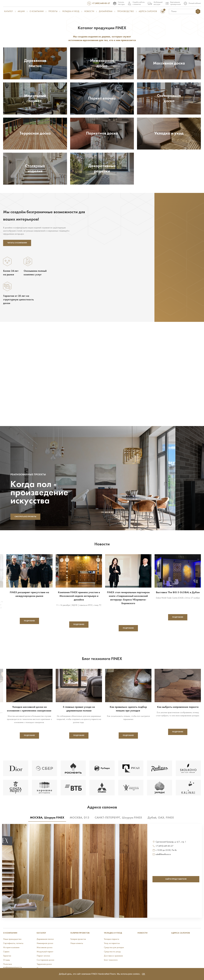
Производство (126, 11)
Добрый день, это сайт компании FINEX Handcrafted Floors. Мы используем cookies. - (102, 974)
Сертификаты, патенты (13, 943)
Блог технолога (111, 960)
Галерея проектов (80, 933)
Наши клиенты (77, 943)
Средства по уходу (112, 952)
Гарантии (7, 956)
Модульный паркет (45, 952)
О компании (37, 11)
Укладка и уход (71, 11)
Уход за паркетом (112, 943)
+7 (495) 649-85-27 (101, 3)
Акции (21, 11)
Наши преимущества (12, 939)
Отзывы (7, 960)
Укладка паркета (111, 939)
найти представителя (176, 879)
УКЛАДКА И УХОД (113, 933)
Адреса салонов (148, 11)
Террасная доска (44, 964)
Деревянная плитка (45, 939)
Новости (89, 11)
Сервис (6, 952)
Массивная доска (44, 948)
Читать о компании (17, 243)
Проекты (53, 11)
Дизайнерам (106, 11)
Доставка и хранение (113, 956)
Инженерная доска (45, 943)
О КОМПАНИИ (10, 933)
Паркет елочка (43, 956)
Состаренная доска (45, 960)
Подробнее (29, 621)
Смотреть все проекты (25, 517)
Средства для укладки (114, 948)
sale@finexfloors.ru (163, 854)
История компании (11, 948)
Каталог (9, 11)
